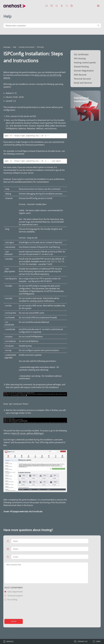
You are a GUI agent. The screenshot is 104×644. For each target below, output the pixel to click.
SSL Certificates (81, 54)
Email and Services (83, 83)
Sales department (15, 592)
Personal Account (82, 79)
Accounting (12, 600)
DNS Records (80, 75)
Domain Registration (84, 71)
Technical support (15, 596)
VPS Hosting (80, 58)
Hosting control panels (85, 63)
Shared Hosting (81, 67)
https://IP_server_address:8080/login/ (28, 433)
